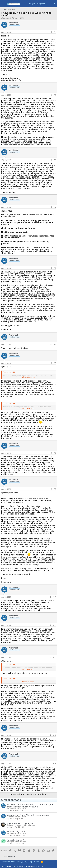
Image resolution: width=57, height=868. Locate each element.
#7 (55, 363)
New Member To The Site (20, 823)
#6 (55, 344)
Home (37, 862)
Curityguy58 (11, 825)
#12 (54, 657)
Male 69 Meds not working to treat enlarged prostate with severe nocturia (30, 806)
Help (31, 862)
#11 (54, 625)
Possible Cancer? (15, 840)
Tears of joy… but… (17, 832)
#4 (55, 207)
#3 (55, 160)
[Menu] (4, 4)
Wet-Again (10, 842)
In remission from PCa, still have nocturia (28, 815)
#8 (55, 453)
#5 (55, 268)
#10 (54, 597)
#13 (54, 735)
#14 (54, 763)
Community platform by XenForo (23, 866)
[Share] (51, 32)
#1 (55, 32)
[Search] (54, 4)
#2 (55, 95)
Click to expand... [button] (29, 377)
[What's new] (49, 4)
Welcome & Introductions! (26, 825)
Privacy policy (22, 862)
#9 (55, 489)
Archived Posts (21, 808)
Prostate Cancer (21, 842)
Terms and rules (8, 862)
